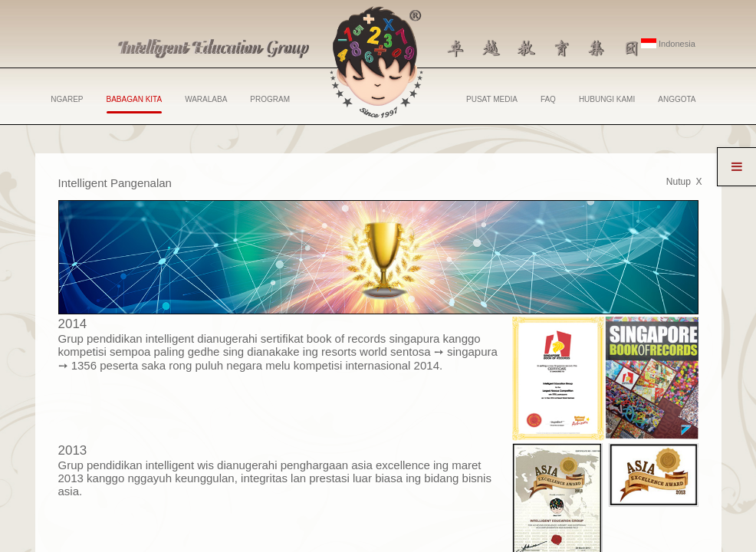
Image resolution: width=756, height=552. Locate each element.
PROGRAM (270, 99)
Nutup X (684, 182)
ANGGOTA (677, 99)
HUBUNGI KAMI (607, 99)
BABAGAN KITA (135, 104)
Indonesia (668, 44)
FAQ (548, 99)
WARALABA (206, 99)
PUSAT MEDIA (492, 99)
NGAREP (67, 99)
